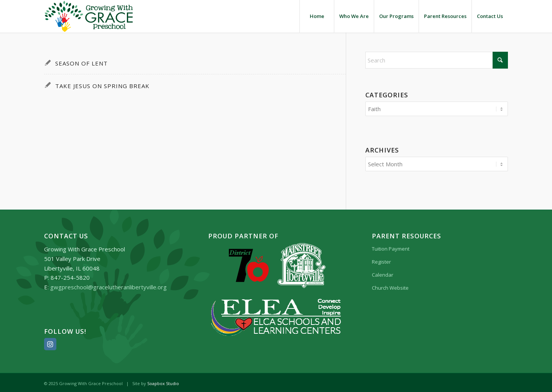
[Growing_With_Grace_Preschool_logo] (89, 16)
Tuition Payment (391, 246)
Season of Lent (81, 63)
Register (381, 259)
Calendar (383, 272)
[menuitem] (317, 16)
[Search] (437, 60)
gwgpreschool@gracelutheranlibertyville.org (108, 285)
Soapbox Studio (163, 381)
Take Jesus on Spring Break (102, 86)
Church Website (390, 285)
